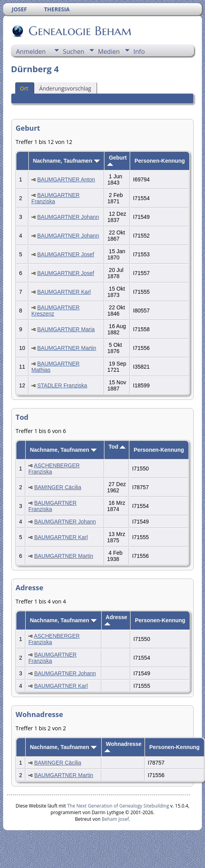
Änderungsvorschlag (65, 88)
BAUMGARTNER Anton (66, 179)
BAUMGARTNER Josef (65, 254)
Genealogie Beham (80, 31)
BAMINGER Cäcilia (58, 487)
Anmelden (31, 51)
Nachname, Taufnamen (66, 161)
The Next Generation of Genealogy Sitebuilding (118, 806)
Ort (24, 88)
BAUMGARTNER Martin (66, 348)
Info (139, 51)
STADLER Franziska (62, 385)
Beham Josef (115, 819)
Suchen (73, 51)
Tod (117, 447)
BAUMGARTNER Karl (64, 292)
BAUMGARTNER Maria (66, 329)
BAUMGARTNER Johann (68, 217)
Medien (109, 51)
